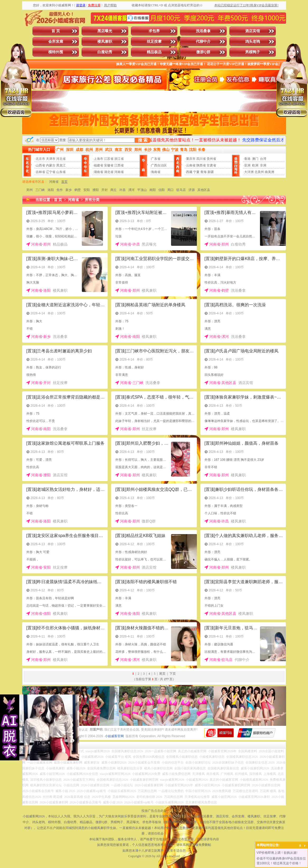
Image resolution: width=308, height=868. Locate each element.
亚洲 (247, 165)
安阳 (87, 190)
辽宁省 (51, 172)
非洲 (263, 165)
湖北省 (109, 172)
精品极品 (154, 52)
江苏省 (109, 159)
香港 (247, 159)
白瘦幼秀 (105, 52)
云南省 (191, 165)
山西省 (40, 165)
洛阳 (51, 190)
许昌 (122, 190)
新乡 (69, 190)
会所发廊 (56, 42)
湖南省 (98, 172)
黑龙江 (61, 165)
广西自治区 (159, 165)
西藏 (189, 172)
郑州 (30, 190)
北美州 (259, 172)
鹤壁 (78, 190)
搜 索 (143, 140)
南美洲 (269, 172)
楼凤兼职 (105, 42)
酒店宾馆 (253, 31)
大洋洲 (249, 172)
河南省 (119, 172)
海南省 (156, 172)
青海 (203, 172)
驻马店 (181, 190)
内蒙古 (51, 165)
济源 (192, 190)
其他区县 (204, 190)
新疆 (211, 172)
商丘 (113, 190)
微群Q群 (203, 52)
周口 (170, 190)
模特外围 (56, 52)
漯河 (131, 190)
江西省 (119, 165)
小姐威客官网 (114, 736)
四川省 (201, 159)
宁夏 (196, 172)
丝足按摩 (154, 42)
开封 (105, 190)
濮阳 (96, 190)
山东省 (61, 172)
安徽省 (109, 165)
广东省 (156, 159)
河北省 (61, 159)
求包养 (154, 31)
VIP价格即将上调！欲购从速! (277, 853)
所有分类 (92, 200)
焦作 (60, 190)
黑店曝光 (105, 31)
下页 (173, 674)
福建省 (98, 165)
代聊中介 (203, 42)
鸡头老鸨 (253, 42)
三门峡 (40, 190)
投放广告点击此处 (154, 811)
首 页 (56, 31)
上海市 (98, 159)
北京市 (40, 159)
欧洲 (255, 165)
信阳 (162, 190)
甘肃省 (211, 165)
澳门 (255, 159)
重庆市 (191, 159)
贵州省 (211, 159)
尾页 (162, 674)
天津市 (51, 159)
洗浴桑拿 (203, 31)
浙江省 (119, 159)
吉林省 (40, 172)
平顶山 (142, 190)
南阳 (153, 190)
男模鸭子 (253, 52)
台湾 (263, 159)
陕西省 (201, 165)
